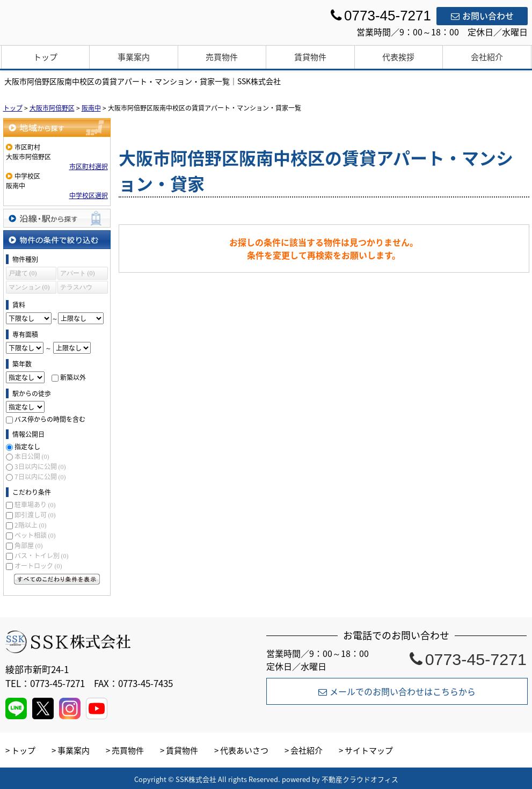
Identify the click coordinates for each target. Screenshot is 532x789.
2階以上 (31, 525)
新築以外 (73, 377)
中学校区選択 (89, 195)
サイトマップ (369, 750)
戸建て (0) (23, 273)
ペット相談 (35, 535)
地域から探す (57, 127)
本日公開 (32, 456)
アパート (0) (78, 273)
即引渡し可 (35, 515)
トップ (45, 57)
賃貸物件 (310, 57)
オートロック (38, 566)
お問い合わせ (482, 16)
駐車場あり (35, 505)
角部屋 (29, 545)
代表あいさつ (244, 750)
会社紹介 (487, 57)
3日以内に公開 (40, 466)
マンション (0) (29, 287)
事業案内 (134, 57)
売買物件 (222, 57)
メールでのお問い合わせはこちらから (397, 691)
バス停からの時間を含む (50, 419)
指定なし (27, 447)
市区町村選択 (89, 166)
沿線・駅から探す (57, 218)
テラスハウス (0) (76, 288)
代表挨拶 (398, 57)
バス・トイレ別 (42, 556)
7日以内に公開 (40, 477)
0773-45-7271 (468, 659)
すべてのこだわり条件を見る (57, 579)
